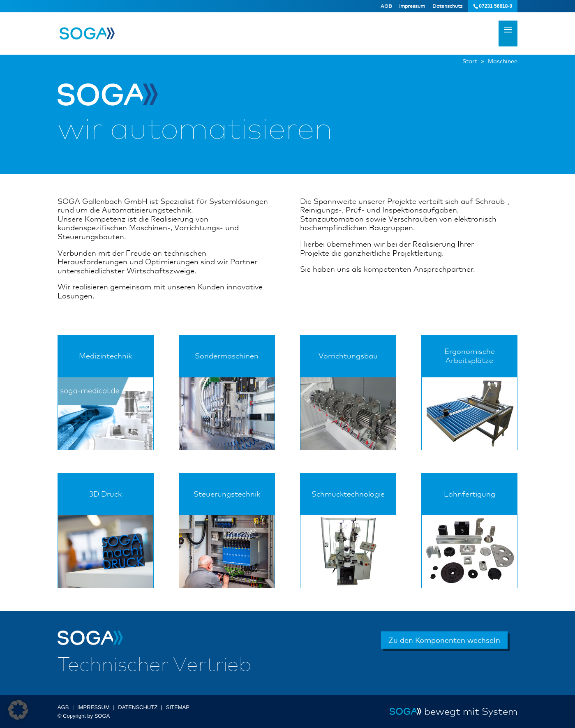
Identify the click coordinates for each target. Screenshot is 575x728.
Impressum (412, 6)
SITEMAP (178, 707)
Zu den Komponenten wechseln (444, 640)
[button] (18, 710)
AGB (386, 6)
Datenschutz (447, 6)
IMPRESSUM (94, 707)
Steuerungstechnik (227, 494)
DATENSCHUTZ (138, 707)
